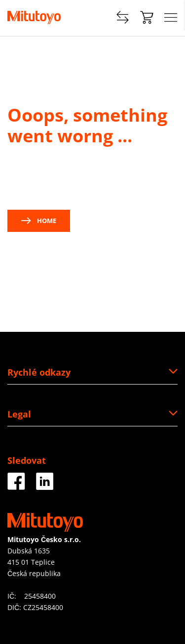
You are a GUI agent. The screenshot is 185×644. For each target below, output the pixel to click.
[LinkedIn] (45, 486)
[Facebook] (16, 486)
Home (39, 221)
